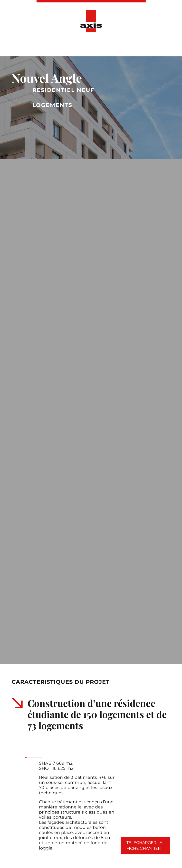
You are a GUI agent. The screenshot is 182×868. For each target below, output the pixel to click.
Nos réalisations (66, 46)
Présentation (26, 46)
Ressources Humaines (147, 46)
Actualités (103, 46)
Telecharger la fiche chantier (144, 846)
